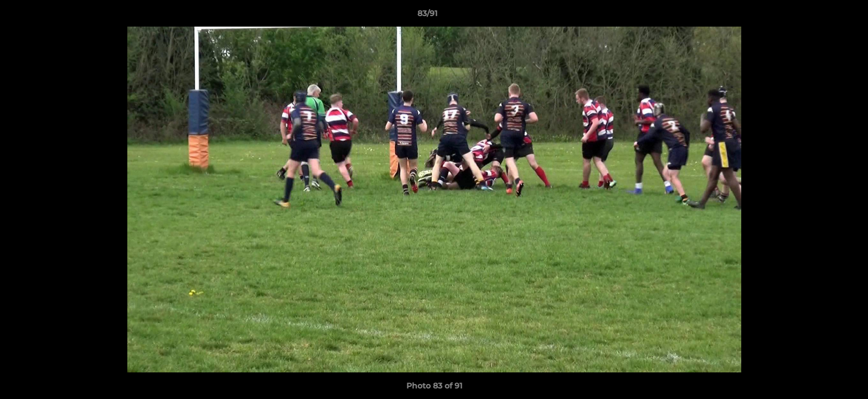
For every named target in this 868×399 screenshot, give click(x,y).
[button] (821, 16)
